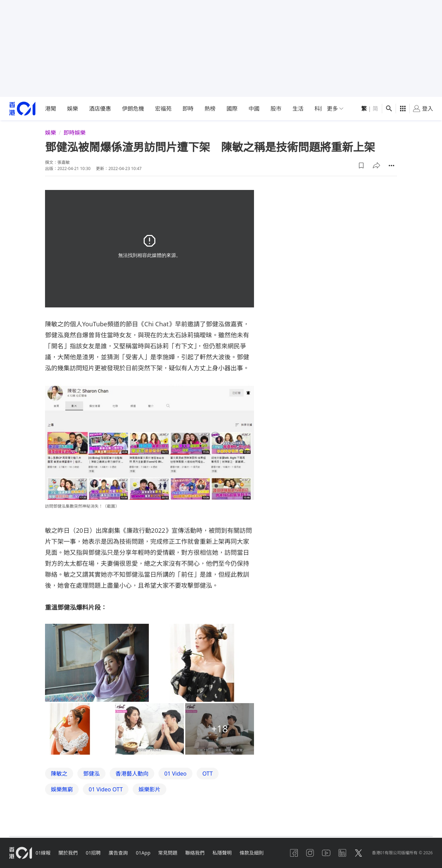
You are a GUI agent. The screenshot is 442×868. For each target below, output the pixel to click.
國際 (232, 109)
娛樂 (73, 109)
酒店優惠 (100, 109)
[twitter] (358, 853)
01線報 (44, 853)
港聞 (51, 109)
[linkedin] (342, 853)
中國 (254, 109)
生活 (298, 109)
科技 (320, 109)
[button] (361, 166)
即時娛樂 (75, 133)
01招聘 (95, 853)
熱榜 (210, 109)
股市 (276, 109)
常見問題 (170, 853)
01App (145, 853)
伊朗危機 (133, 109)
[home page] (22, 109)
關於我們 (69, 853)
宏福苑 (163, 109)
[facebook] (292, 853)
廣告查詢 (120, 853)
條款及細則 (255, 853)
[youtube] (325, 853)
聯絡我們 (198, 853)
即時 (188, 109)
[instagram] (309, 853)
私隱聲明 (225, 853)
